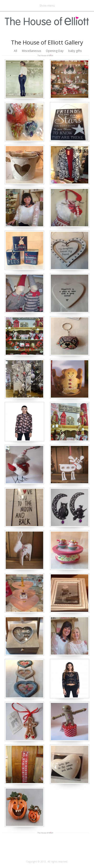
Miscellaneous (31, 51)
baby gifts (75, 51)
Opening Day (55, 51)
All (16, 51)
